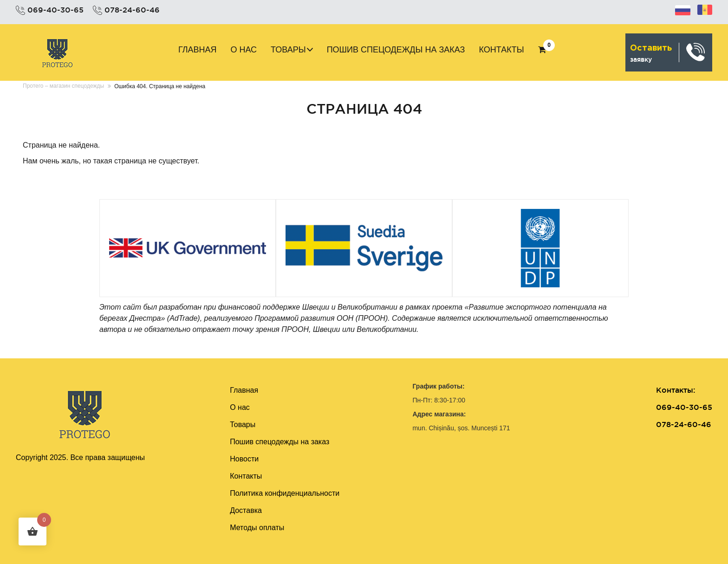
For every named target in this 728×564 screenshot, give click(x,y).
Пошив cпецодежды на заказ (396, 50)
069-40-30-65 (55, 10)
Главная (198, 50)
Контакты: (676, 390)
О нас (244, 50)
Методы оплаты (257, 528)
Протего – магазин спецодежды (63, 86)
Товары (288, 50)
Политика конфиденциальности (285, 493)
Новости (244, 459)
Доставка (246, 510)
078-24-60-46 (132, 10)
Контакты (501, 50)
